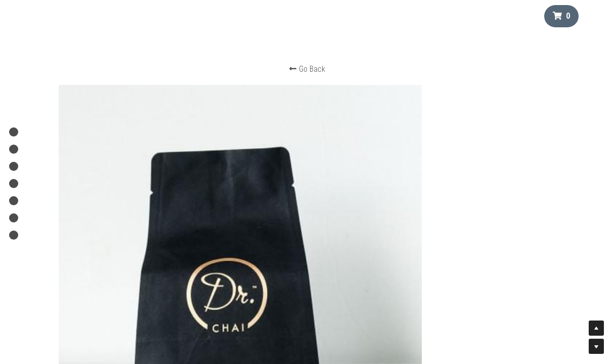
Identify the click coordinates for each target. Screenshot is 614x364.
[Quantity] (471, 177)
